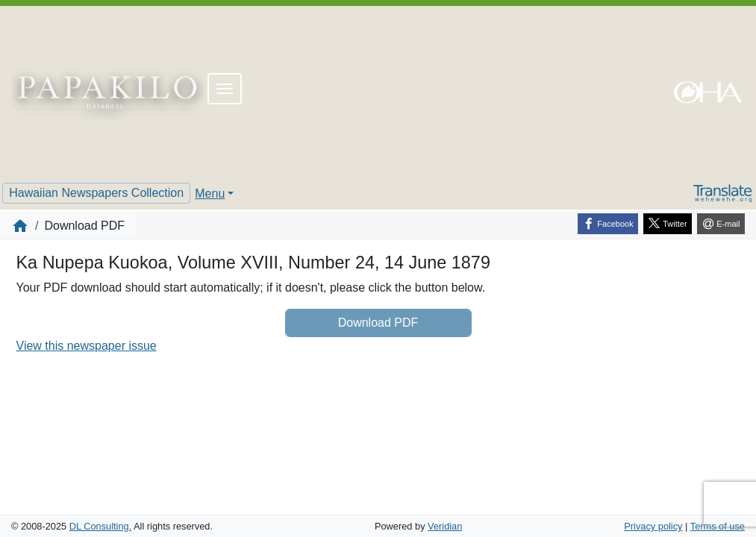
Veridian (445, 526)
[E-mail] (721, 224)
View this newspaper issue (87, 346)
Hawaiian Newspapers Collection (96, 193)
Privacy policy (653, 526)
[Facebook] (608, 224)
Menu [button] (210, 194)
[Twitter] (668, 224)
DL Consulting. (100, 526)
